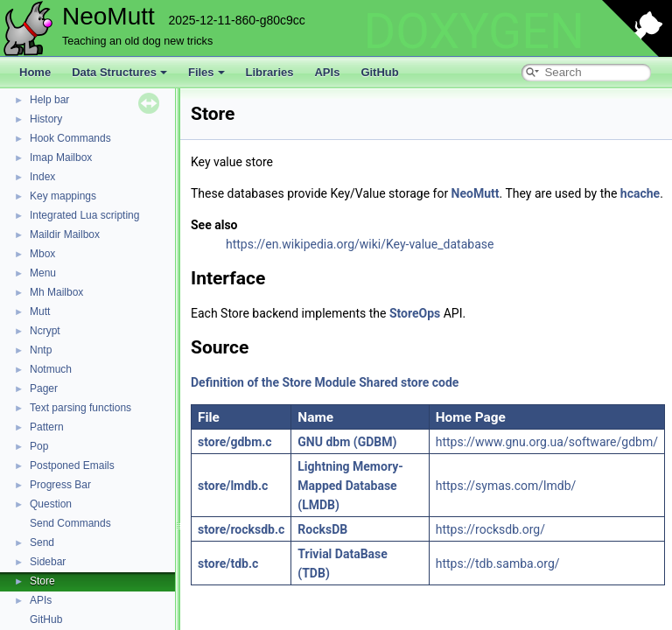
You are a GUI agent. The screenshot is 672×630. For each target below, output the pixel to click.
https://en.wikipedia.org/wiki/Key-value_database (360, 244)
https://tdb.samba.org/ (498, 563)
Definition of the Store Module (273, 382)
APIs (327, 72)
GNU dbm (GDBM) (347, 442)
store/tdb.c (228, 563)
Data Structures (119, 72)
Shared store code (409, 382)
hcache (640, 193)
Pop (39, 446)
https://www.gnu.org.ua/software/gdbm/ (547, 442)
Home (35, 72)
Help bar (49, 100)
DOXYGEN (474, 31)
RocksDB (322, 529)
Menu (43, 273)
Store (42, 581)
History (46, 119)
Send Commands (70, 523)
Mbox (42, 254)
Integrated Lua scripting (84, 215)
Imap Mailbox (61, 157)
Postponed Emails (72, 465)
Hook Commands (70, 138)
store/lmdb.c (233, 486)
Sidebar (48, 562)
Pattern (47, 427)
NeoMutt (476, 193)
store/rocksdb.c (241, 529)
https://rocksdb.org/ (490, 529)
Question (51, 504)
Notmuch (51, 369)
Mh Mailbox (56, 292)
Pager (44, 388)
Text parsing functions (80, 408)
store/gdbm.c (235, 442)
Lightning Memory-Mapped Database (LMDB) (350, 486)
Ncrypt (45, 331)
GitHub (379, 72)
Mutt (40, 311)
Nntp (41, 350)
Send (42, 542)
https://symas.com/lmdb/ (506, 486)
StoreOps (415, 313)
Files (206, 72)
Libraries (270, 72)
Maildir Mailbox (65, 234)
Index (42, 177)
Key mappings (63, 196)
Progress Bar (60, 485)
